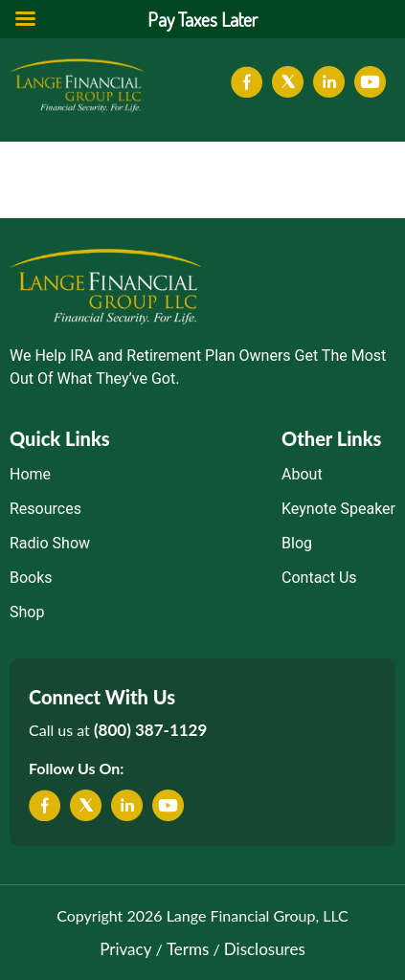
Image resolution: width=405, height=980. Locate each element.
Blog (297, 543)
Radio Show (50, 543)
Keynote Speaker (338, 509)
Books (31, 578)
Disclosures (265, 949)
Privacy (125, 949)
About (302, 474)
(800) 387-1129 (150, 730)
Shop (27, 612)
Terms (188, 949)
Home (30, 474)
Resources (45, 509)
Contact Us (319, 578)
